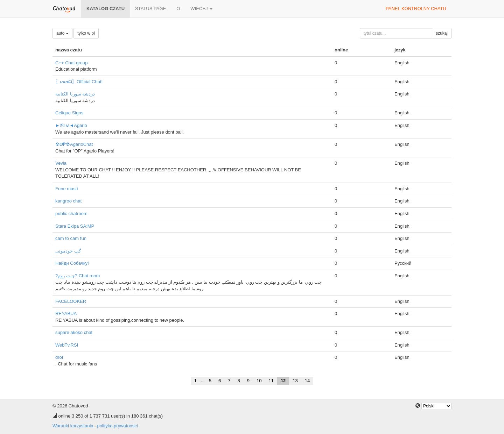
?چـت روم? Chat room (78, 276)
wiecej (201, 9)
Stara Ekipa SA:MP (75, 226)
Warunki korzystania (73, 426)
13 (295, 381)
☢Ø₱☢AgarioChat (74, 144)
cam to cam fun (71, 238)
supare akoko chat (74, 332)
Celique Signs (69, 113)
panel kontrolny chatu (416, 9)
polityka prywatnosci (117, 426)
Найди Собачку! (72, 263)
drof (59, 357)
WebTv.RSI (67, 345)
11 (271, 381)
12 (283, 381)
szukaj (442, 33)
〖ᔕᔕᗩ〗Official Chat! (79, 82)
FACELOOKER (71, 301)
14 (307, 381)
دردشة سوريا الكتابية (75, 94)
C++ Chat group (72, 63)
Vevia (61, 163)
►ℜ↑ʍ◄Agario (71, 125)
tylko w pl (86, 33)
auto (62, 33)
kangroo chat (68, 201)
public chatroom (71, 214)
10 (259, 381)
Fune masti (66, 189)
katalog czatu (106, 9)
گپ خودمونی (68, 251)
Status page (150, 9)
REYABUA (66, 314)
